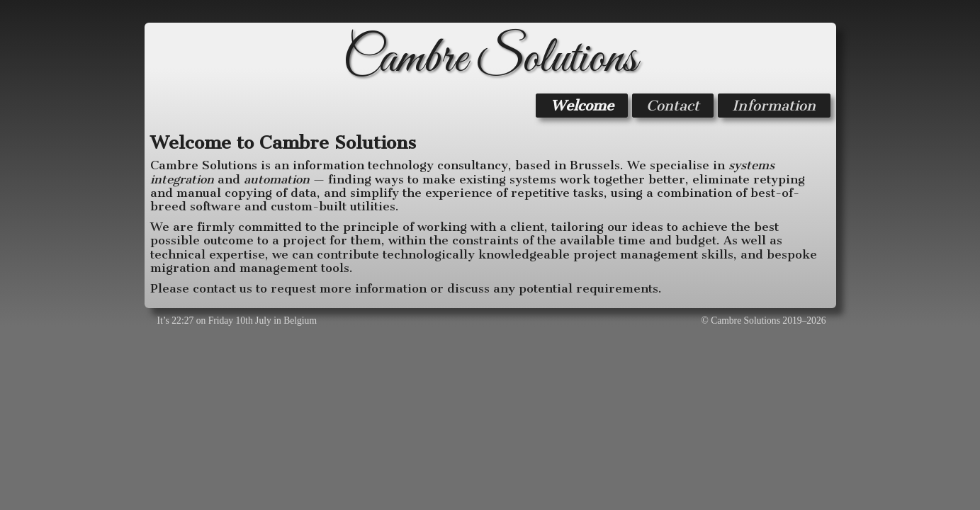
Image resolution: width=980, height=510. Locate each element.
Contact (673, 106)
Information (774, 106)
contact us (223, 288)
